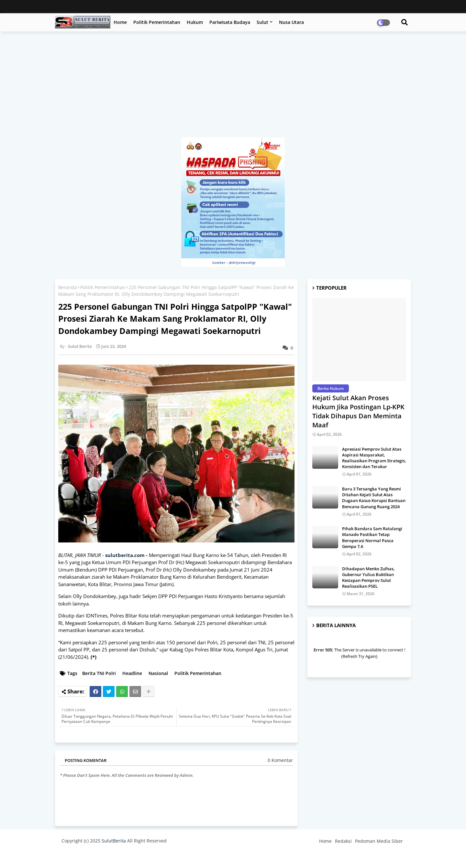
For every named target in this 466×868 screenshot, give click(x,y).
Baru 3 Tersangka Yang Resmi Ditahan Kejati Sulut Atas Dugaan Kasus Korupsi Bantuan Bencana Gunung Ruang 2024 (374, 498)
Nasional (158, 673)
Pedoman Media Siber (379, 841)
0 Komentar (280, 760)
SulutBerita (114, 841)
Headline (132, 673)
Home (120, 22)
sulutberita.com (125, 555)
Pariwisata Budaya (230, 22)
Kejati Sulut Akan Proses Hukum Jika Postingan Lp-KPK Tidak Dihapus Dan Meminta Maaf (358, 411)
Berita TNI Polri (99, 673)
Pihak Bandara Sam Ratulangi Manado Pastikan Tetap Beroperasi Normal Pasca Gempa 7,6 (372, 537)
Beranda (67, 287)
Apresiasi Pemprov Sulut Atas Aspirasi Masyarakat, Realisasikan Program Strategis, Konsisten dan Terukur (374, 458)
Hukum (195, 22)
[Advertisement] (233, 88)
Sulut (262, 22)
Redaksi (343, 841)
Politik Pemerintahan (157, 22)
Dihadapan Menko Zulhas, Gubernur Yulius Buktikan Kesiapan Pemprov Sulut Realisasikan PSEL (368, 578)
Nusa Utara (291, 22)
